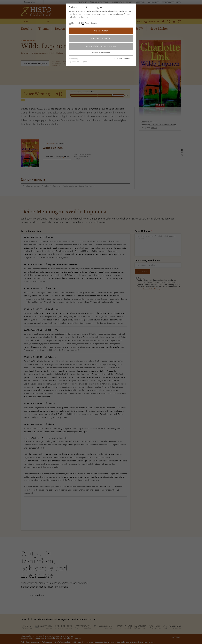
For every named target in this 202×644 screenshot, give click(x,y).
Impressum (118, 59)
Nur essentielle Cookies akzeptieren (101, 46)
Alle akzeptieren (101, 31)
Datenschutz (128, 59)
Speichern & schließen (101, 38)
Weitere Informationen (101, 53)
